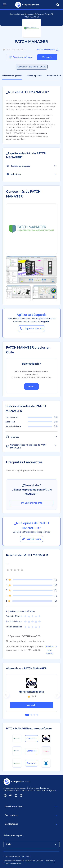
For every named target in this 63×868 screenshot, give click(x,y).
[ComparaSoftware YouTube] (11, 795)
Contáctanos (31, 824)
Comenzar (31, 386)
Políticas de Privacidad (14, 861)
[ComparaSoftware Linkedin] (5, 795)
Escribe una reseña (51, 650)
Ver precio (47, 57)
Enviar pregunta (32, 503)
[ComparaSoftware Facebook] (16, 795)
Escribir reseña (32, 539)
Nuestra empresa (31, 807)
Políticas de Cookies (34, 861)
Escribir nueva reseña (48, 50)
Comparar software (21, 57)
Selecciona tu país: (13, 835)
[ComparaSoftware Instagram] (21, 795)
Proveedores (31, 815)
